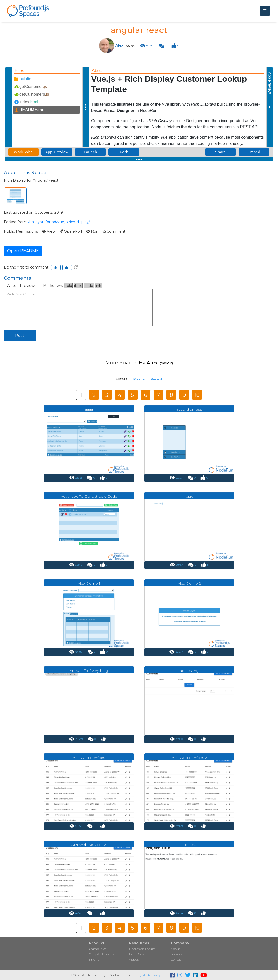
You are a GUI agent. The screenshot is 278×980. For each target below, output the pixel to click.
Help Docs (136, 954)
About (175, 949)
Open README (23, 251)
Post (20, 336)
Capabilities (98, 949)
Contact (177, 960)
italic (78, 286)
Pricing (94, 960)
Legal (140, 975)
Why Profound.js (101, 954)
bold (68, 286)
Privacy (154, 975)
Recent (157, 379)
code (89, 286)
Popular (140, 379)
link (98, 286)
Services (176, 954)
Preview (27, 286)
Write (11, 286)
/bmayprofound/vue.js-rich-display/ (59, 222)
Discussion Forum (142, 949)
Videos (134, 960)
